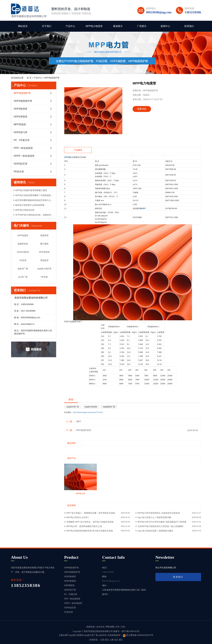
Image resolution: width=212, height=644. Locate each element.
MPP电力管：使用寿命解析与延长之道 (84, 526)
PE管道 (44, 277)
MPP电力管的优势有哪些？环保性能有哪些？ (35, 195)
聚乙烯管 (44, 244)
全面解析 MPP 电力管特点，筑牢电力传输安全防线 (90, 522)
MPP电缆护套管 (84, 430)
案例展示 (118, 26)
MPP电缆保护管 (52, 78)
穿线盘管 (44, 260)
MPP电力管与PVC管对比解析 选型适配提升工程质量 (162, 522)
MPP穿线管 (20, 124)
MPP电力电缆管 (94, 26)
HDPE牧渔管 (20, 109)
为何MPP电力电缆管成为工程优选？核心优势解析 (160, 526)
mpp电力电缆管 (76, 635)
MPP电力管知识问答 (25, 210)
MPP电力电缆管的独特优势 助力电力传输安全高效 (90, 531)
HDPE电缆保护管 (23, 101)
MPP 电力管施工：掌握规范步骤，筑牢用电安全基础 (91, 513)
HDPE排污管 (20, 132)
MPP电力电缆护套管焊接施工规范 (31, 190)
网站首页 (23, 26)
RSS (118, 627)
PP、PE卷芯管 (22, 140)
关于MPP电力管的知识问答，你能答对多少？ (35, 215)
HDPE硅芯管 (20, 164)
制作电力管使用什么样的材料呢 (30, 205)
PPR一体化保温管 (23, 148)
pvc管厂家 (23, 277)
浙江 (121, 640)
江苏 (102, 640)
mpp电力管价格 (91, 407)
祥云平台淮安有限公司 (166, 568)
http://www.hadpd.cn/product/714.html (88, 412)
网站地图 (110, 627)
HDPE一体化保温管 (24, 156)
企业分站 (100, 627)
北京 (116, 640)
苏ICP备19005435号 (130, 631)
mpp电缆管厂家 (109, 407)
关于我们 (47, 26)
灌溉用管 (44, 235)
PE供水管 (19, 172)
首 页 (29, 78)
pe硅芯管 (103, 635)
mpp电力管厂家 (73, 407)
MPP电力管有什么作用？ (78, 517)
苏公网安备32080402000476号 (138, 635)
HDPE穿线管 (20, 117)
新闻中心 (165, 26)
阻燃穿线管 (23, 244)
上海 (111, 640)
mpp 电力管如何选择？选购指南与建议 (155, 531)
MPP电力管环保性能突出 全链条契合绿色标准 (159, 513)
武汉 (107, 640)
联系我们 (189, 26)
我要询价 (142, 109)
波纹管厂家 (23, 269)
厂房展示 (142, 26)
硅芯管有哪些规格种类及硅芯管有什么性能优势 (35, 200)
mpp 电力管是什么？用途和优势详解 (154, 517)
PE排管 (23, 260)
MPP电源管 (23, 235)
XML (123, 627)
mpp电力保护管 (44, 269)
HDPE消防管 (23, 252)
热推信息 (91, 627)
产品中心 (70, 26)
